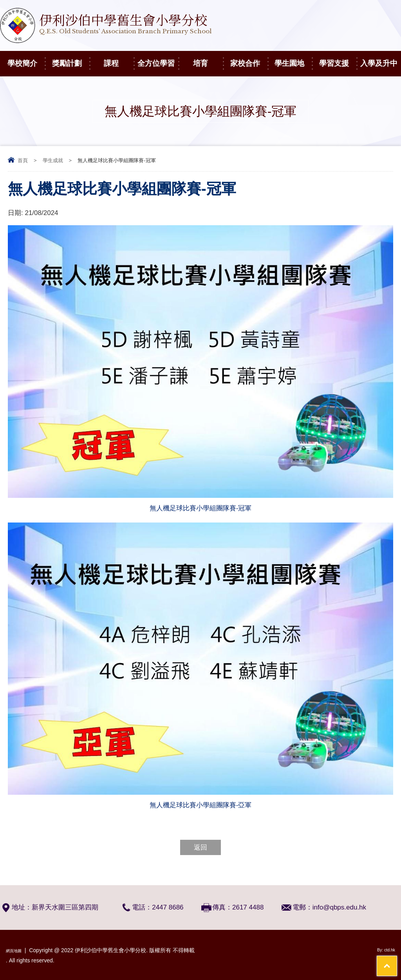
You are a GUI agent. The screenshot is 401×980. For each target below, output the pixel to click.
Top (381, 945)
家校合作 (249, 59)
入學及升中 (381, 59)
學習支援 (338, 59)
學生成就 (53, 160)
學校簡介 (26, 59)
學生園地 (293, 59)
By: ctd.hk (383, 950)
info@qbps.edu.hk (339, 907)
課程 (119, 59)
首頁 (23, 160)
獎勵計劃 (71, 59)
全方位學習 (158, 59)
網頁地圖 (17, 950)
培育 (208, 59)
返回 (200, 847)
